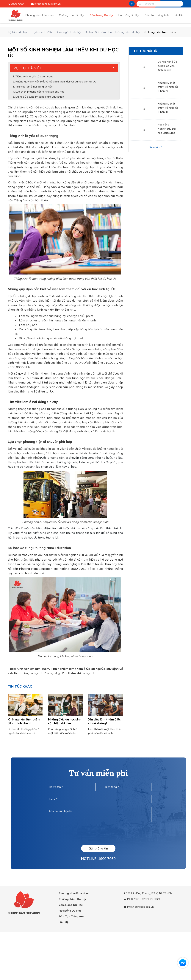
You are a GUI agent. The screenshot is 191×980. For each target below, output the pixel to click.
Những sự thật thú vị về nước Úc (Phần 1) (168, 153)
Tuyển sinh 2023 (43, 77)
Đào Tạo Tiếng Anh (158, 15)
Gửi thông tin (98, 894)
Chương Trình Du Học (77, 15)
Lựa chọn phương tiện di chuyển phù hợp (40, 137)
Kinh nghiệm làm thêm (160, 77)
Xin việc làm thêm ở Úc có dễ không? (104, 767)
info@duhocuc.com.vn (48, 4)
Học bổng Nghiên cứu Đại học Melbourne (167, 174)
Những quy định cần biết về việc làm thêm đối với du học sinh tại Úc (56, 127)
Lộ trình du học (18, 77)
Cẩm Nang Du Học (106, 15)
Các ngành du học (70, 77)
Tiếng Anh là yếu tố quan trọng (35, 122)
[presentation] (98, 879)
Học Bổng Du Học (132, 15)
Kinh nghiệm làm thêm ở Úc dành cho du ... (24, 767)
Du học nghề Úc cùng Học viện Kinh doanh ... (167, 111)
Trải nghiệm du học (128, 77)
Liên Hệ (179, 15)
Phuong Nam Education (47, 15)
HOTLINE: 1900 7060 (98, 904)
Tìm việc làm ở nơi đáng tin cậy (34, 132)
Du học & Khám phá (98, 77)
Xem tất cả (156, 193)
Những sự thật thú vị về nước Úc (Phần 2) (168, 132)
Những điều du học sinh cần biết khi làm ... (65, 767)
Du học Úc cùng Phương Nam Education (40, 142)
